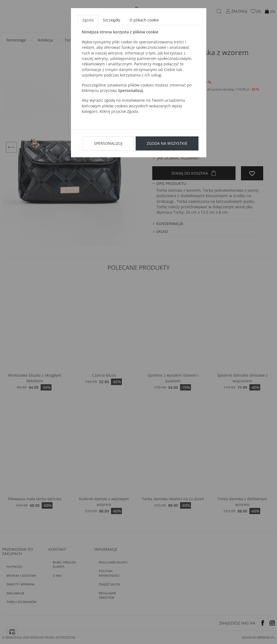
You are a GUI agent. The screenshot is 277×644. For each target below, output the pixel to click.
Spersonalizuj (108, 143)
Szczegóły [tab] (112, 20)
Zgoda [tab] (88, 20)
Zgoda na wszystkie (167, 143)
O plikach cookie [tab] (144, 20)
